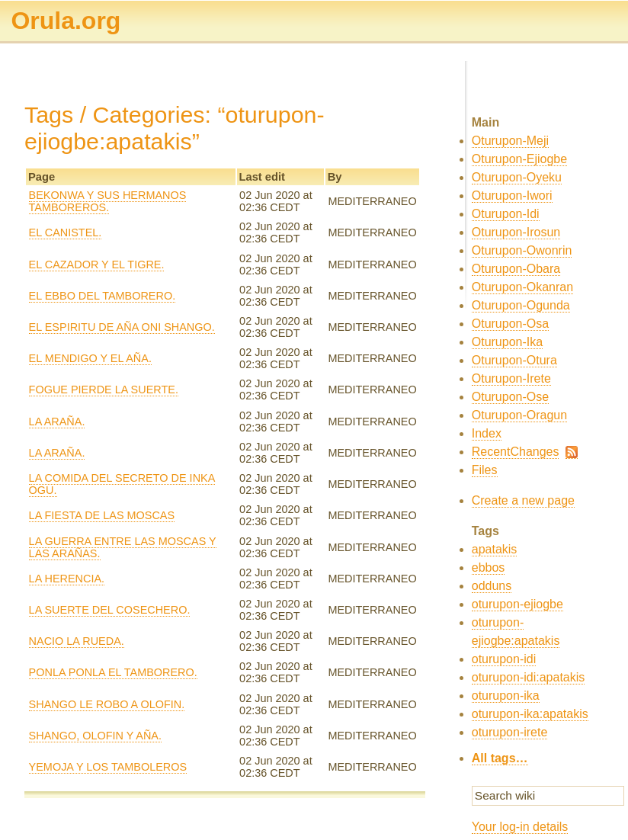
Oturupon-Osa (510, 324)
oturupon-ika (506, 696)
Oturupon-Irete (511, 378)
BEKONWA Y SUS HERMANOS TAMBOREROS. (108, 201)
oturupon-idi (504, 659)
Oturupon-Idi (506, 214)
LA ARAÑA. (57, 422)
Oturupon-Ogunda (521, 305)
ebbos (489, 567)
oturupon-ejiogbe (517, 604)
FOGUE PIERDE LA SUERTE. (104, 390)
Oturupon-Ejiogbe (519, 159)
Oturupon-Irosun (516, 232)
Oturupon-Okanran (522, 287)
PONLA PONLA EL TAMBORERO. (113, 672)
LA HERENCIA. (67, 579)
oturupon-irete (510, 732)
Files (485, 470)
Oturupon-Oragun (519, 415)
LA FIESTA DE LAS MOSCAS (102, 515)
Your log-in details (520, 827)
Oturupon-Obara (516, 269)
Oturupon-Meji (510, 141)
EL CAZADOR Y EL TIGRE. (97, 265)
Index (487, 433)
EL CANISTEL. (66, 232)
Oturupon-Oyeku (517, 177)
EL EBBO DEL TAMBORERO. (103, 296)
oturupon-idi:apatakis (529, 677)
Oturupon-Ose (510, 397)
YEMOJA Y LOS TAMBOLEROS (108, 767)
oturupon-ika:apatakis (530, 714)
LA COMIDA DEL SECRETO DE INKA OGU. (122, 484)
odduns (492, 586)
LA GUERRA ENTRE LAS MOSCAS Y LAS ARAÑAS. (123, 547)
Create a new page (523, 500)
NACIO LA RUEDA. (77, 641)
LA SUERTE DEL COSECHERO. (110, 610)
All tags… (500, 758)
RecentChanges (516, 452)
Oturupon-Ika (507, 342)
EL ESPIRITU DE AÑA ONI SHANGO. (122, 327)
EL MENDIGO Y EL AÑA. (90, 358)
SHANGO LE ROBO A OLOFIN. (107, 704)
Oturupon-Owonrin (522, 250)
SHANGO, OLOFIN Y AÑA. (95, 736)
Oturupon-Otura (514, 360)
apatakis (495, 549)
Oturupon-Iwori (512, 196)
